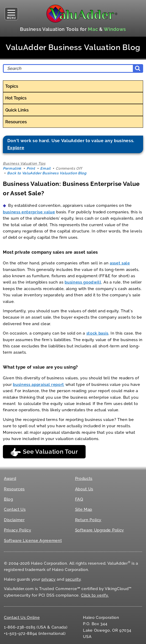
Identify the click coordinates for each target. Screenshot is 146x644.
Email (45, 168)
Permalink (12, 168)
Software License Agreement (33, 541)
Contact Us (15, 509)
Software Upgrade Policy (100, 530)
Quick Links (17, 110)
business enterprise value (29, 212)
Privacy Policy (17, 530)
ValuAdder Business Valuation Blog (73, 47)
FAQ (79, 499)
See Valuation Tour (44, 452)
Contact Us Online (22, 618)
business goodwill (83, 282)
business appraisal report (38, 385)
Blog (9, 499)
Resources (16, 122)
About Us (84, 489)
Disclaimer (14, 520)
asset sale (120, 263)
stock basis (97, 333)
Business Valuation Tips (24, 163)
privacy (49, 579)
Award (10, 479)
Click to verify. (95, 595)
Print (31, 168)
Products (84, 479)
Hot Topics (16, 98)
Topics (12, 86)
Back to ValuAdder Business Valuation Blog (47, 173)
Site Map (84, 509)
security (73, 579)
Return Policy (88, 520)
